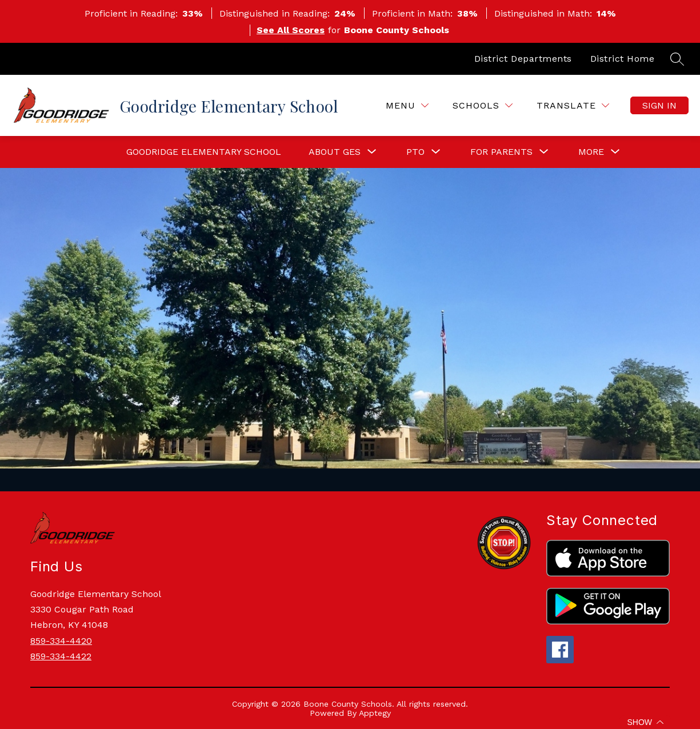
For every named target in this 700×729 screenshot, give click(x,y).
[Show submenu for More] (591, 152)
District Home (623, 59)
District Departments (523, 59)
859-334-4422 (61, 656)
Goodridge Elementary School (204, 152)
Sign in (659, 105)
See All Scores (291, 30)
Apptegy (375, 713)
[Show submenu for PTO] (415, 152)
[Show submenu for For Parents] (501, 152)
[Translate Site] (573, 105)
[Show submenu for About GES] (335, 152)
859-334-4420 (61, 641)
